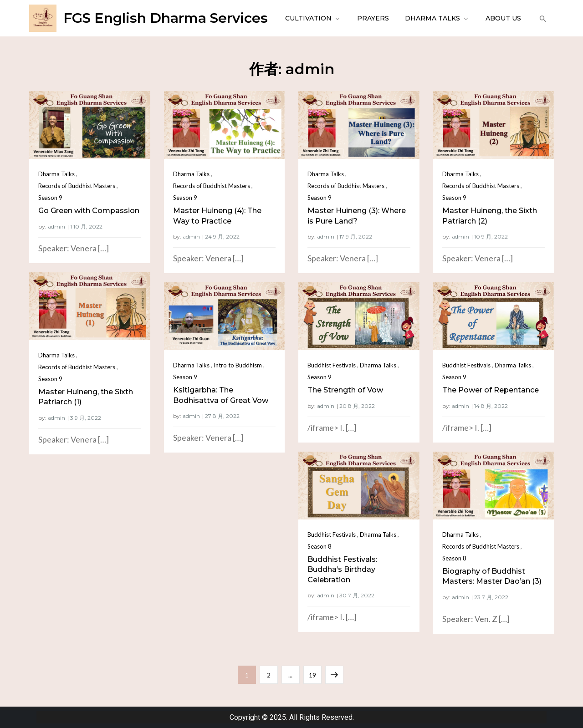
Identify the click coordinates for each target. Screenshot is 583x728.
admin (56, 227)
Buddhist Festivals (332, 365)
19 (315, 672)
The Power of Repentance (491, 390)
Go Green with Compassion (89, 211)
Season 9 (50, 198)
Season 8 (320, 546)
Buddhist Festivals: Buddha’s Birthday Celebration (342, 570)
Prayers (373, 18)
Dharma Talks (437, 18)
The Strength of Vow (345, 390)
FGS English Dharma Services (166, 18)
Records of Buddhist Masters (77, 186)
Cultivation (313, 18)
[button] (542, 18)
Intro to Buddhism (238, 365)
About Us (503, 18)
